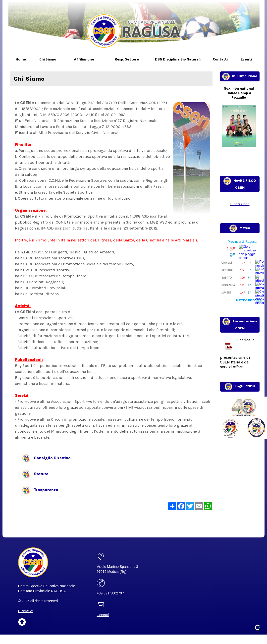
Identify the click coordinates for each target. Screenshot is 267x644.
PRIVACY (26, 611)
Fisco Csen (240, 204)
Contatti (103, 615)
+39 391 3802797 (110, 593)
